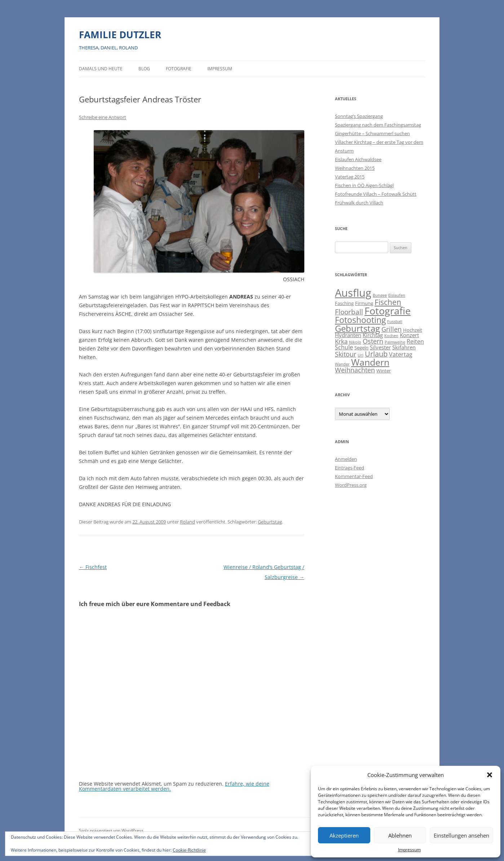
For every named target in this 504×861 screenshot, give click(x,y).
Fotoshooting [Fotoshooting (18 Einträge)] (360, 320)
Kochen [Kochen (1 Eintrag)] (391, 336)
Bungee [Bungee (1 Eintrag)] (380, 295)
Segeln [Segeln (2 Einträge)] (361, 348)
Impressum (409, 850)
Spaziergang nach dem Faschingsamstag (378, 125)
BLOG (144, 69)
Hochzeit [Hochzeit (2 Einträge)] (413, 330)
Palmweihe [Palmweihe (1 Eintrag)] (395, 342)
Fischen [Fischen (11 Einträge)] (388, 302)
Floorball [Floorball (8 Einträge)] (349, 312)
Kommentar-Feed (354, 476)
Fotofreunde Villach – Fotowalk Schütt (376, 194)
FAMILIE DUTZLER (120, 35)
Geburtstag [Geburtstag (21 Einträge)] (357, 328)
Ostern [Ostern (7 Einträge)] (373, 341)
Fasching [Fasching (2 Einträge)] (344, 303)
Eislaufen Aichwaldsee (358, 159)
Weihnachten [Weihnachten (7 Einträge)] (355, 370)
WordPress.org (351, 485)
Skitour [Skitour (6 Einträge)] (346, 354)
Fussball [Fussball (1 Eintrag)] (395, 322)
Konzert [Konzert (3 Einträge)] (409, 335)
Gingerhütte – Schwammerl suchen (372, 133)
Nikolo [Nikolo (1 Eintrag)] (355, 342)
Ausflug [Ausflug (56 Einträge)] (353, 293)
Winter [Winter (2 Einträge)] (384, 371)
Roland (187, 522)
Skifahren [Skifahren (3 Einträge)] (404, 347)
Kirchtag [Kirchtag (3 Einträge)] (373, 335)
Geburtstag (270, 522)
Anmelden (346, 459)
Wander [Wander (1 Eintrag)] (342, 364)
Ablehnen (400, 835)
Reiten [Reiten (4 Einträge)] (415, 341)
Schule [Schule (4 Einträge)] (344, 347)
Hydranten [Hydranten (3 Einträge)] (348, 335)
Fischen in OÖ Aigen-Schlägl (364, 185)
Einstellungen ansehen (461, 835)
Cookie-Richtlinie (189, 850)
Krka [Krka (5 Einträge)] (341, 341)
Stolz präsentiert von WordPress (111, 831)
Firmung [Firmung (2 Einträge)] (364, 303)
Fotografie (179, 69)
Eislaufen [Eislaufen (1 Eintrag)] (397, 295)
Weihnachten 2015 (355, 168)
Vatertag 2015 (350, 177)
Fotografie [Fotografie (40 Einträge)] (388, 311)
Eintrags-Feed (350, 468)
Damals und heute (101, 69)
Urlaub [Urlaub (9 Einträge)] (376, 354)
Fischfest (93, 567)
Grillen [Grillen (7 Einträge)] (392, 329)
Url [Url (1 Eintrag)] (361, 355)
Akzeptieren (344, 835)
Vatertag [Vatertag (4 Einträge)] (401, 354)
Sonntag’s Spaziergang (359, 116)
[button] (490, 775)
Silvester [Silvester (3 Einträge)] (380, 347)
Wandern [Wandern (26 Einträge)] (370, 362)
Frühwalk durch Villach (359, 203)
